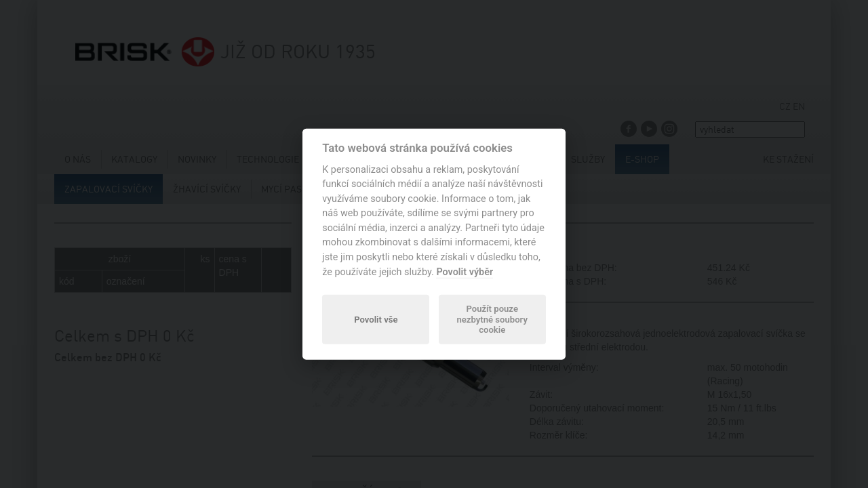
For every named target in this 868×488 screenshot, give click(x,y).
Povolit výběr (465, 271)
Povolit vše (376, 319)
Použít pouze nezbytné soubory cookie (492, 320)
